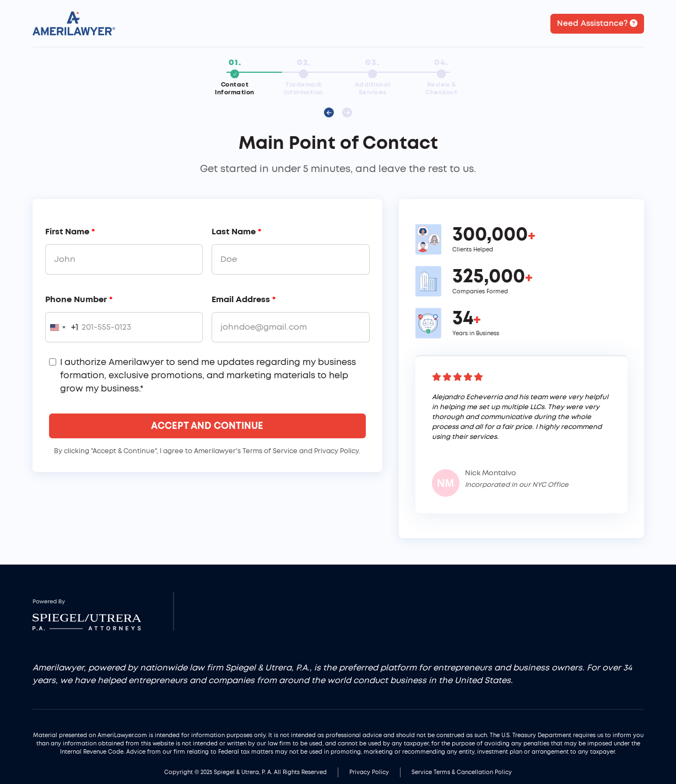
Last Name (236, 232)
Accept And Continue (207, 426)
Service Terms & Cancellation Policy (462, 772)
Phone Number (79, 300)
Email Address (244, 300)
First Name (70, 232)
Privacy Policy (369, 772)
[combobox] (62, 327)
